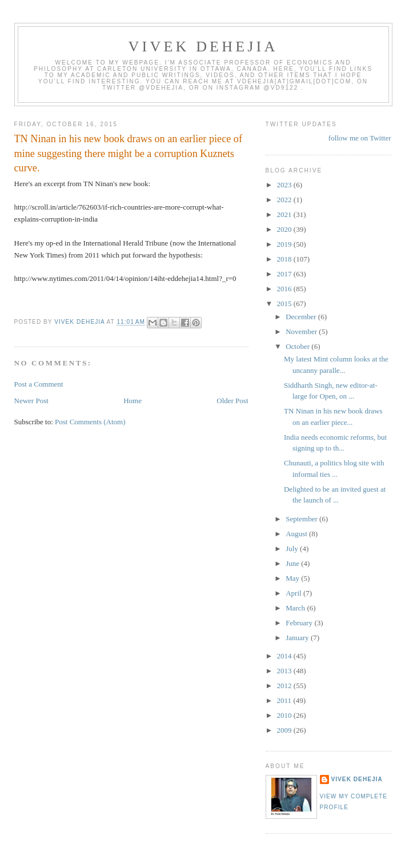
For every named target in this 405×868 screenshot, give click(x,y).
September (302, 519)
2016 (285, 289)
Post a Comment (39, 384)
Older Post (232, 401)
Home (133, 401)
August (297, 534)
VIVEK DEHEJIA (203, 47)
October (298, 346)
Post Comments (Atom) (90, 422)
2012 (285, 686)
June (293, 563)
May (293, 578)
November (302, 331)
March (296, 608)
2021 (285, 214)
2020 (285, 229)
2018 (285, 259)
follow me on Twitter (360, 138)
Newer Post (31, 401)
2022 (285, 200)
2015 (285, 304)
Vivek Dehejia (357, 779)
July (293, 548)
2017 (285, 274)
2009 (285, 730)
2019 (285, 244)
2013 (285, 671)
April (294, 593)
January (298, 638)
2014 (285, 656)
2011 (285, 700)
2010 (285, 715)
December (302, 317)
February (300, 623)
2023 (285, 185)
